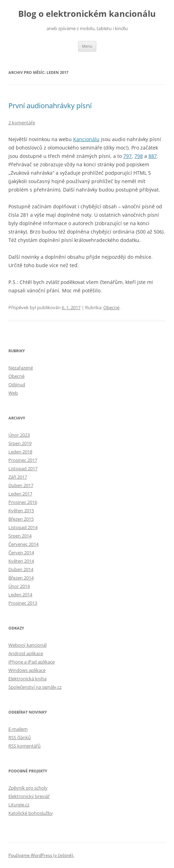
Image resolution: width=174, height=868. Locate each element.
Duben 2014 (21, 569)
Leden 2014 (20, 595)
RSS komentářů (25, 746)
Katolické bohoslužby (31, 813)
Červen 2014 (21, 553)
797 (127, 156)
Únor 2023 (19, 435)
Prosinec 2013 (23, 603)
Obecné (111, 307)
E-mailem (18, 729)
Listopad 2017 (23, 468)
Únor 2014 (19, 586)
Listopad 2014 (23, 527)
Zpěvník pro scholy (28, 788)
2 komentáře (22, 123)
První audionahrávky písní (50, 106)
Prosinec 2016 (23, 502)
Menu (87, 46)
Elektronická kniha (27, 679)
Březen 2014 (21, 578)
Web (13, 393)
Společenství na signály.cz (35, 687)
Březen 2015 (21, 519)
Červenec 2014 (23, 544)
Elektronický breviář (29, 796)
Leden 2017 (20, 494)
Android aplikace (26, 653)
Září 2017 (18, 477)
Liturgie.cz (19, 805)
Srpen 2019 (20, 443)
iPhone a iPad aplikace (32, 662)
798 (139, 156)
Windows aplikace (27, 670)
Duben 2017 (21, 485)
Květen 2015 (21, 511)
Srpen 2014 (20, 536)
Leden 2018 (20, 452)
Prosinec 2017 (23, 460)
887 (153, 156)
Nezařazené (21, 368)
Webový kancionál (27, 645)
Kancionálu (86, 139)
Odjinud (17, 384)
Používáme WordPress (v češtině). (41, 855)
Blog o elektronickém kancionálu (87, 14)
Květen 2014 (21, 561)
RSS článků (20, 737)
